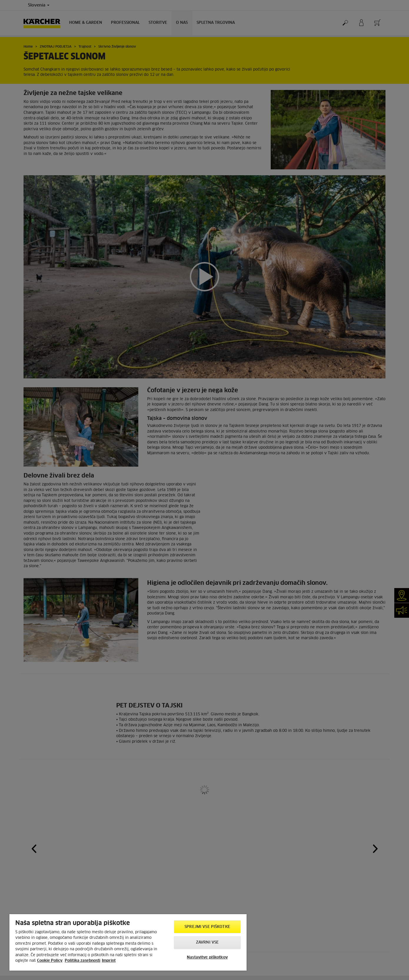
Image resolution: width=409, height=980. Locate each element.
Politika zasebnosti (83, 961)
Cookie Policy (50, 961)
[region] (128, 942)
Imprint (109, 961)
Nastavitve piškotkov (207, 958)
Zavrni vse (207, 943)
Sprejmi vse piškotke (207, 927)
